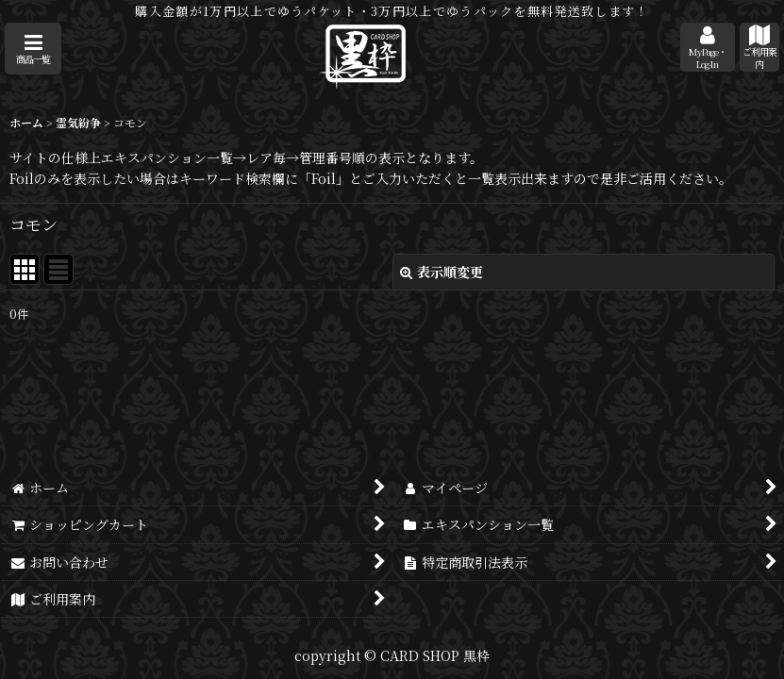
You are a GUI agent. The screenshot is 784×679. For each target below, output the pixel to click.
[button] (33, 49)
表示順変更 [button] (442, 272)
